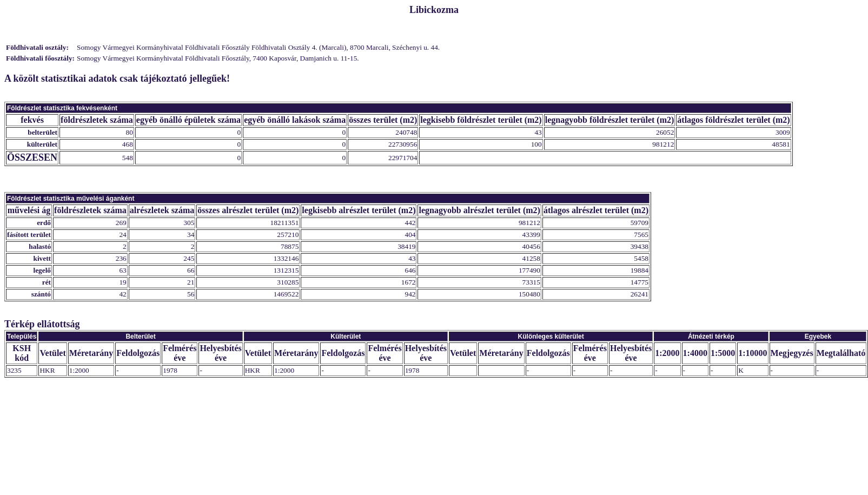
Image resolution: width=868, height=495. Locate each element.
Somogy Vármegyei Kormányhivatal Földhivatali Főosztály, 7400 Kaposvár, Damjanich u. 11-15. (218, 58)
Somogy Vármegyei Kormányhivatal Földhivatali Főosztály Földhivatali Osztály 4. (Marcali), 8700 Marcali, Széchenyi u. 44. (258, 47)
